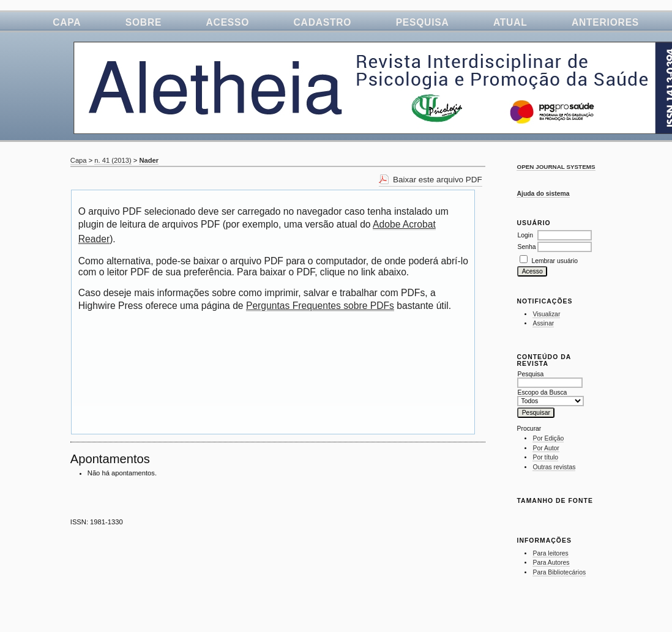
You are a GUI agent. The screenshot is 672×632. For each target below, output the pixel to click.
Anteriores (605, 22)
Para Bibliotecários (559, 572)
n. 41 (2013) (113, 160)
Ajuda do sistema (543, 194)
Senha (526, 247)
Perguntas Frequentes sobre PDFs (320, 306)
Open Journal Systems (556, 167)
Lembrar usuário (554, 261)
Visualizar (546, 314)
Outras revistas (554, 467)
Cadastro (323, 22)
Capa (67, 22)
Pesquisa (423, 22)
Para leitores (550, 553)
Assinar (543, 323)
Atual (510, 22)
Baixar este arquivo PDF (438, 180)
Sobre (144, 22)
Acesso (228, 22)
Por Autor (546, 448)
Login (525, 235)
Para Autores (551, 563)
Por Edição (548, 438)
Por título (545, 457)
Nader (149, 160)
